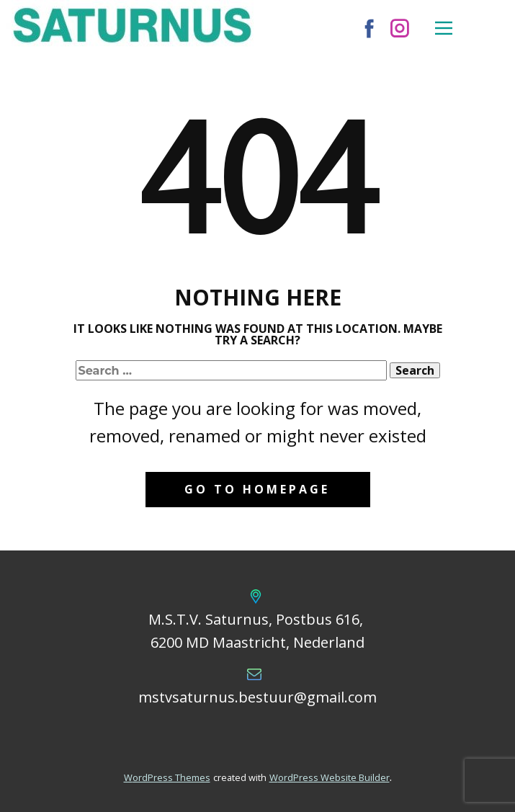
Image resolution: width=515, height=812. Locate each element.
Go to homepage (257, 489)
